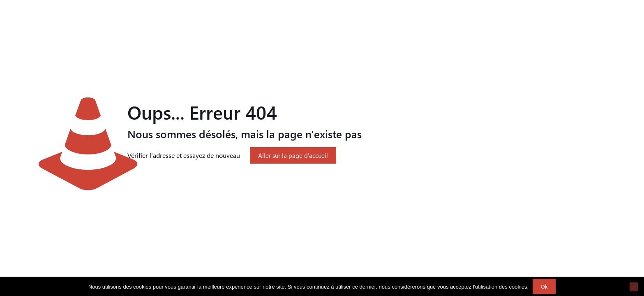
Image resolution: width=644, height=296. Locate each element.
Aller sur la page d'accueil (293, 155)
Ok (544, 286)
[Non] (634, 287)
